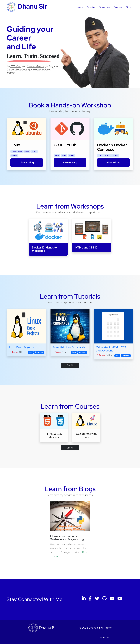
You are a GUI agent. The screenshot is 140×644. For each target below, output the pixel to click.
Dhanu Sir (48, 628)
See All (70, 365)
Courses (118, 7)
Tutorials (91, 7)
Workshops (104, 7)
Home (80, 7)
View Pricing (27, 163)
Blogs (129, 7)
